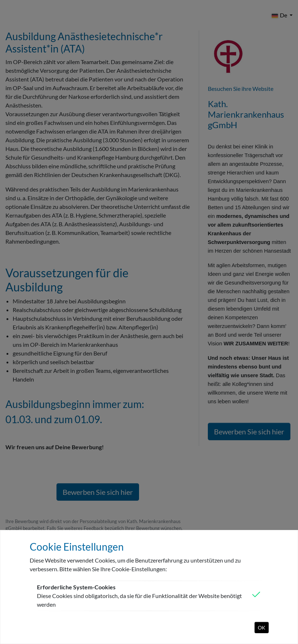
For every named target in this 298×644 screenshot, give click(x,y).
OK (262, 628)
